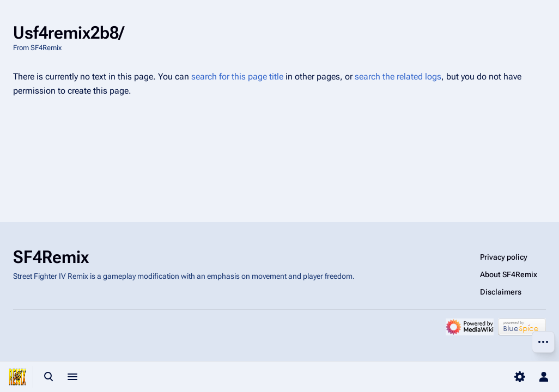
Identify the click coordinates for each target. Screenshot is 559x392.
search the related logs (398, 76)
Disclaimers (501, 292)
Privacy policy (504, 257)
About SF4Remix (509, 274)
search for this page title (237, 76)
